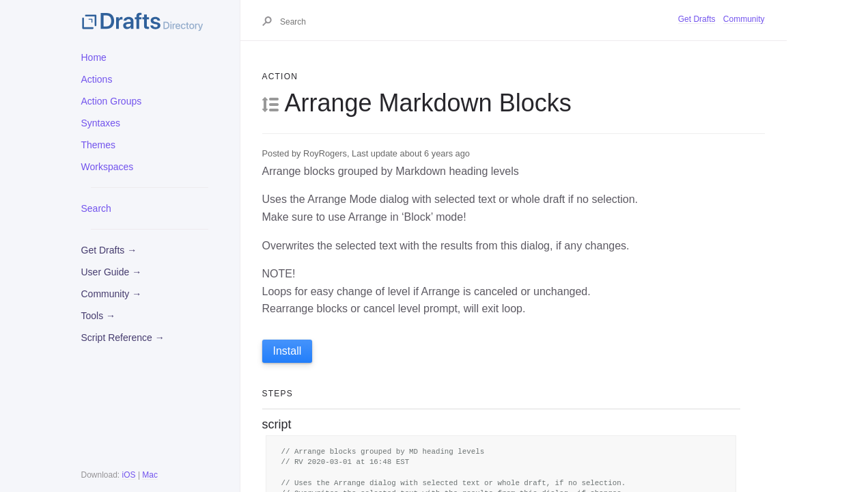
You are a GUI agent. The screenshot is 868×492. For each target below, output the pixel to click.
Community (744, 19)
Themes (99, 145)
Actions (97, 79)
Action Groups (112, 101)
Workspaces (108, 167)
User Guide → (112, 272)
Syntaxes (101, 123)
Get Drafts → (109, 250)
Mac (150, 475)
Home (94, 57)
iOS (129, 475)
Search (96, 208)
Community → (112, 294)
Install (288, 351)
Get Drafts (697, 19)
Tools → (99, 316)
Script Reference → (123, 338)
